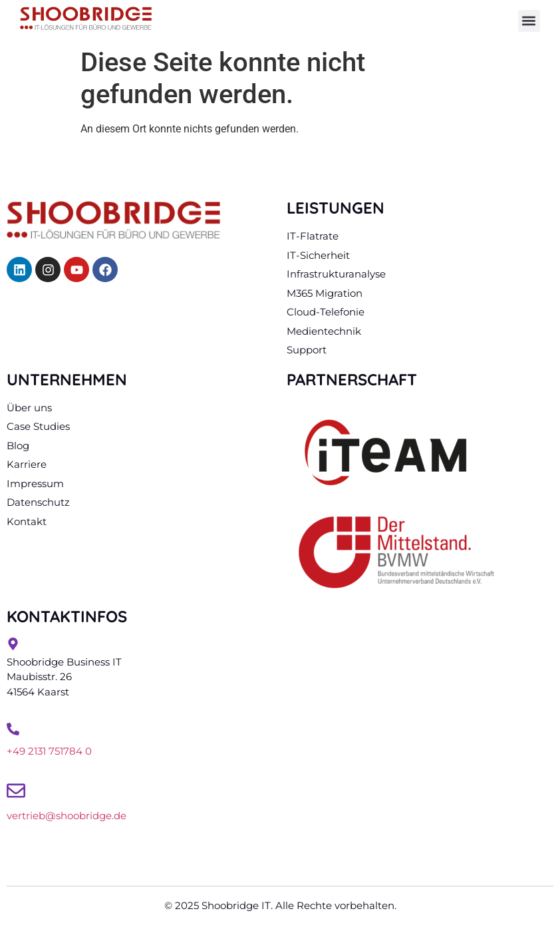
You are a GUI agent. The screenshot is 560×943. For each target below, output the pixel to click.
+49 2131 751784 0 (49, 751)
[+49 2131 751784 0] (13, 729)
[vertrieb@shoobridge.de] (16, 791)
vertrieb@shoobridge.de (67, 816)
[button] (529, 21)
